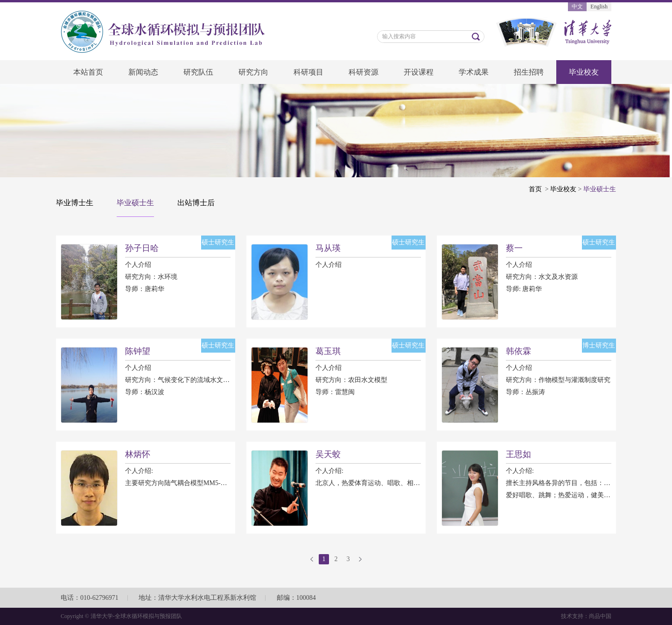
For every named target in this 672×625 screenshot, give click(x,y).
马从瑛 (328, 248)
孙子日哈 (142, 248)
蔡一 (514, 248)
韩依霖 (518, 351)
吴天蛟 (328, 454)
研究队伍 (198, 72)
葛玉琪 (328, 351)
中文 (577, 7)
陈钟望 (138, 351)
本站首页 (88, 72)
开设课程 (419, 72)
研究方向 (253, 72)
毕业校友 (584, 72)
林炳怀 (138, 454)
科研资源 (364, 72)
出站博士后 (196, 203)
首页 (535, 189)
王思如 (518, 454)
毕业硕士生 (135, 203)
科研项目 (308, 72)
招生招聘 (529, 72)
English (599, 7)
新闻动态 (143, 72)
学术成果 (474, 72)
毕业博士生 (75, 203)
